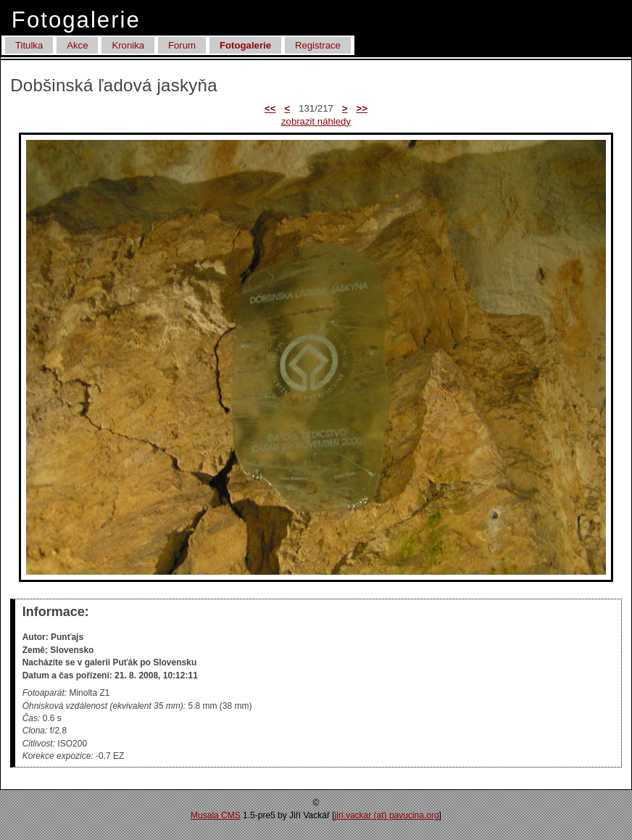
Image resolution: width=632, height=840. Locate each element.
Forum (182, 45)
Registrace (318, 45)
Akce (77, 45)
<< (270, 108)
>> (362, 108)
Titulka (29, 45)
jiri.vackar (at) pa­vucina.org (387, 815)
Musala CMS (216, 815)
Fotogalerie (245, 45)
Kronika (128, 45)
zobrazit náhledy (316, 121)
